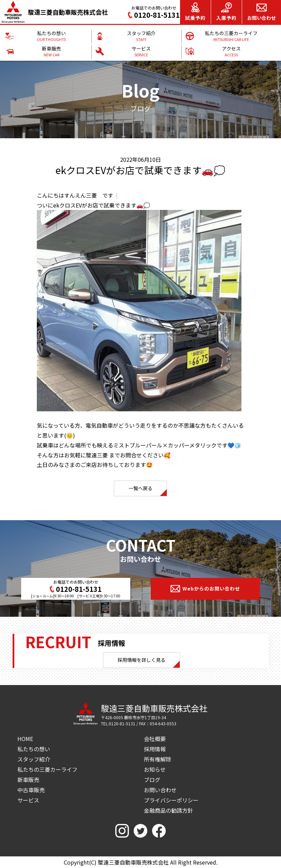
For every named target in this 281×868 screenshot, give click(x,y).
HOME (25, 739)
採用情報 (155, 749)
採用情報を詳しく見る (142, 660)
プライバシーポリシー (171, 800)
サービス (28, 800)
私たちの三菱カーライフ (47, 769)
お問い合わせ (160, 790)
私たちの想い (34, 749)
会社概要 (155, 739)
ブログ (152, 780)
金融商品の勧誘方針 (168, 810)
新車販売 (28, 780)
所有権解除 (158, 759)
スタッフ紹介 (34, 759)
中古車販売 (31, 790)
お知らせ (155, 769)
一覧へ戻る (140, 488)
